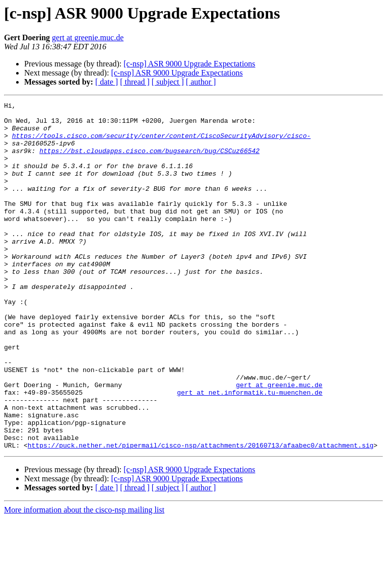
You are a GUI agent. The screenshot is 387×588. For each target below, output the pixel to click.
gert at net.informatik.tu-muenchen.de (250, 451)
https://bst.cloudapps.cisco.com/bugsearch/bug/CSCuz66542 (149, 161)
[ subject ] (168, 82)
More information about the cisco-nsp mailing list (84, 579)
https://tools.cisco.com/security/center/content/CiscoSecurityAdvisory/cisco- (162, 143)
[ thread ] (135, 82)
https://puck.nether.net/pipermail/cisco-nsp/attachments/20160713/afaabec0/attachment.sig (201, 514)
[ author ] (201, 82)
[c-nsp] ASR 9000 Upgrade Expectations (189, 64)
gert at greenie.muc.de (88, 38)
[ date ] (107, 82)
